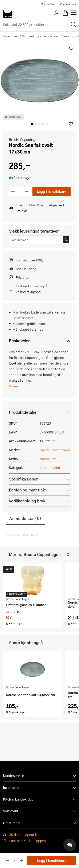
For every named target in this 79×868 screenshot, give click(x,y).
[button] (71, 124)
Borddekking (30, 36)
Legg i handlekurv (52, 191)
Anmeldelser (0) (25, 518)
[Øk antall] (27, 192)
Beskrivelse (20, 341)
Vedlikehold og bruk (27, 501)
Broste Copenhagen (24, 139)
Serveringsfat (50, 468)
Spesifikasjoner (23, 479)
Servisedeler (50, 36)
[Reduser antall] (13, 192)
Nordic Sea (48, 459)
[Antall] (20, 192)
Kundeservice (68, 4)
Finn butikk (48, 4)
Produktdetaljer (23, 412)
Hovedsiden (11, 36)
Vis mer (14, 386)
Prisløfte (22, 277)
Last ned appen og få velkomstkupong (32, 289)
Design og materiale (27, 490)
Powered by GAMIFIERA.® (22, 535)
